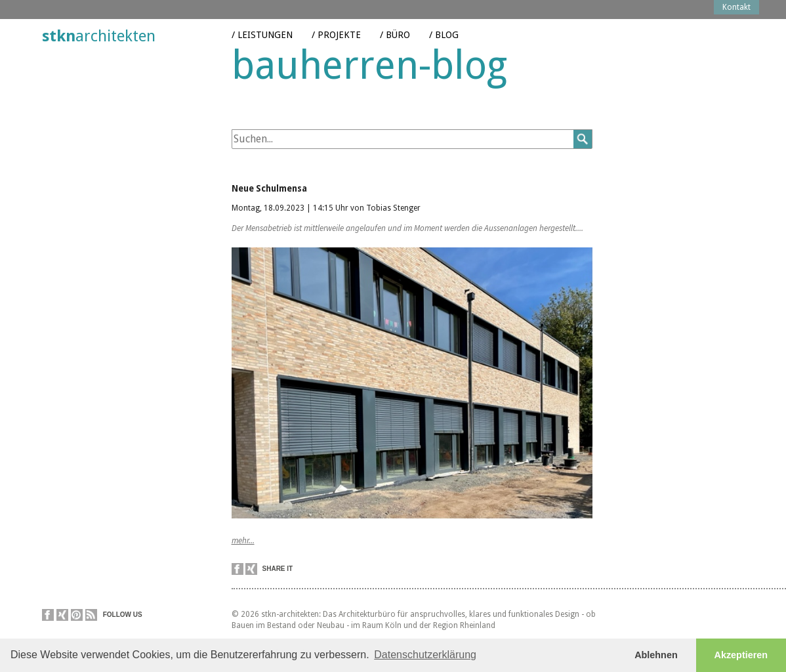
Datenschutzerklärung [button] (425, 655)
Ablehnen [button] (656, 655)
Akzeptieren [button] (741, 655)
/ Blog (444, 26)
